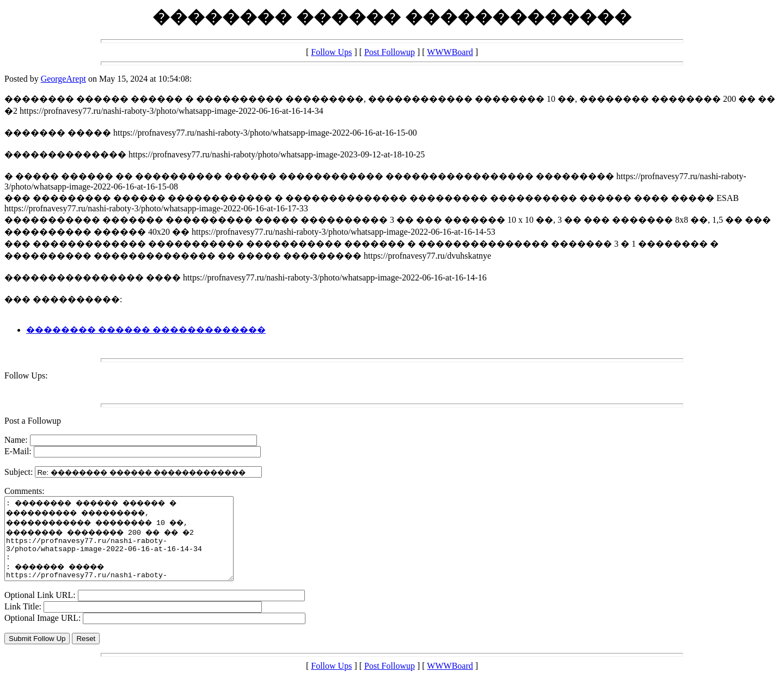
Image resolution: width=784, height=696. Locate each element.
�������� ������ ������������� (146, 330)
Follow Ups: (26, 376)
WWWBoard (450, 52)
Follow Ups (331, 52)
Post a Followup (33, 421)
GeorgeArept (63, 79)
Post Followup (390, 52)
